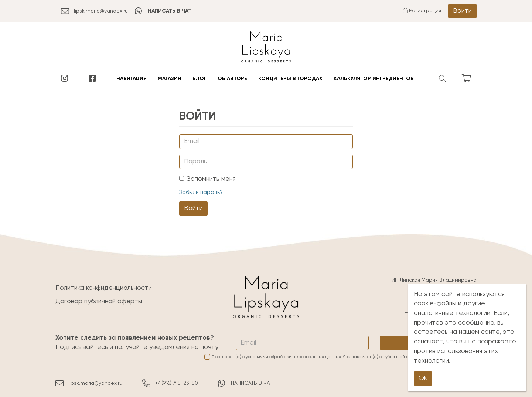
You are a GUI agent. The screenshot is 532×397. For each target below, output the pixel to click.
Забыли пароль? (201, 192)
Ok (423, 378)
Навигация (132, 79)
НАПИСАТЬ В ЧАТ (245, 383)
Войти (462, 11)
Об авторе (232, 79)
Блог (199, 79)
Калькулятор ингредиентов (374, 79)
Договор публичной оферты (99, 301)
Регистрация (422, 11)
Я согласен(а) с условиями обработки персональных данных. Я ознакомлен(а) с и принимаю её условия (340, 357)
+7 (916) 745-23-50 (170, 383)
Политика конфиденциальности (104, 288)
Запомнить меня (207, 179)
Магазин (170, 79)
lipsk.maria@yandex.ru (94, 11)
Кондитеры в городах (290, 79)
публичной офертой (403, 357)
